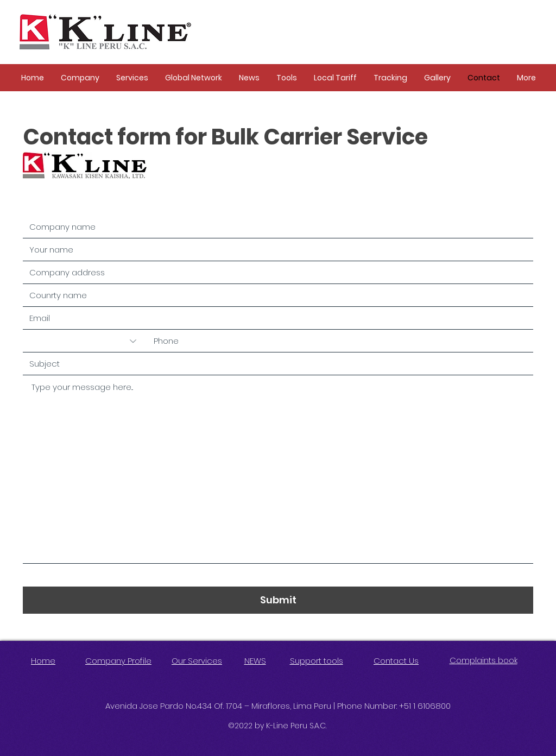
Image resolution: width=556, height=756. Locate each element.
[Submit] (278, 600)
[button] (80, 78)
